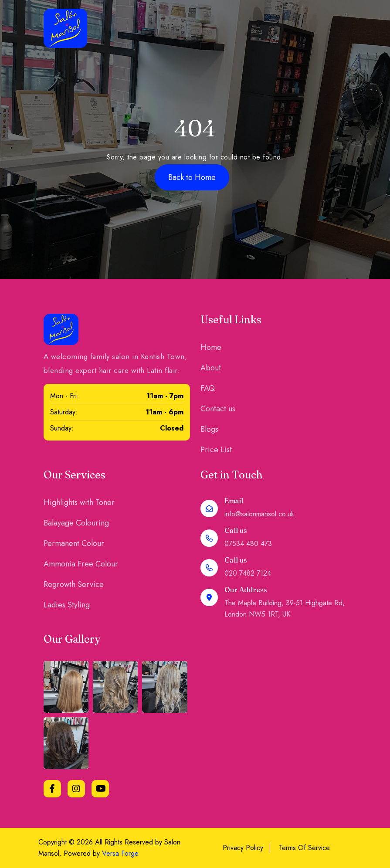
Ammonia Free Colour (81, 564)
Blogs (209, 429)
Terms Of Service (304, 848)
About (211, 368)
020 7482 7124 (248, 573)
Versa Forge (120, 853)
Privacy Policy (243, 848)
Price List (216, 450)
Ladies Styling (67, 605)
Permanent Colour (74, 543)
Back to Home (192, 177)
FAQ (208, 388)
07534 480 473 (248, 544)
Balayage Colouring (76, 523)
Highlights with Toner (79, 502)
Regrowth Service (74, 584)
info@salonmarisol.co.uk (259, 514)
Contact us (218, 409)
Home (211, 347)
